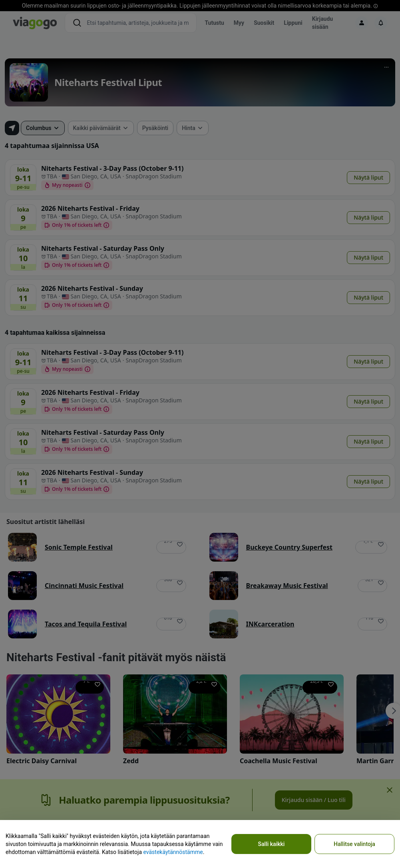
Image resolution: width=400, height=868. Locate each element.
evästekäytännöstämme (173, 852)
